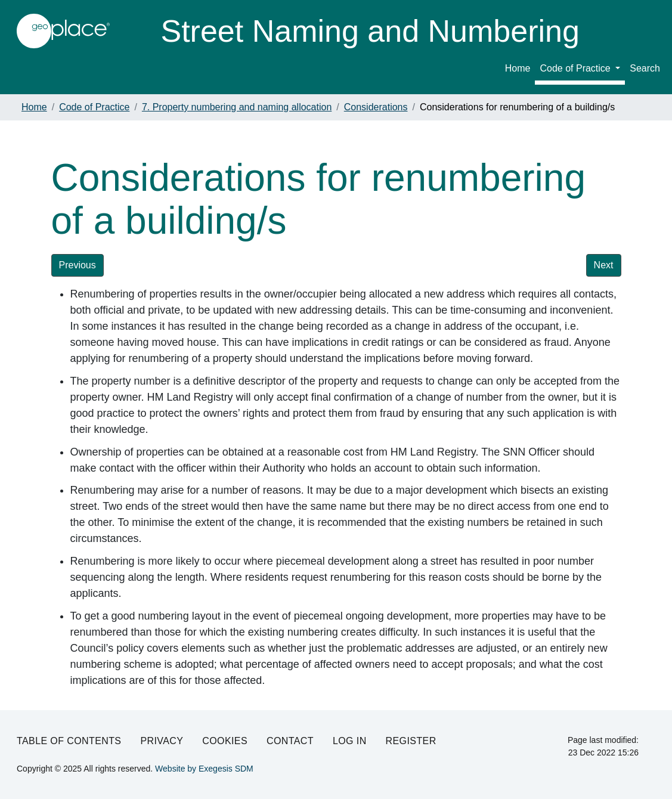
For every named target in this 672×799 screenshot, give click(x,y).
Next (604, 265)
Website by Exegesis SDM (204, 769)
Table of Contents (69, 741)
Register (411, 741)
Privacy (162, 741)
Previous (78, 265)
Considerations (376, 107)
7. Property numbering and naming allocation (237, 107)
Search (645, 68)
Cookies (225, 741)
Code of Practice (576, 68)
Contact (290, 741)
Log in (350, 741)
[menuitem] (580, 71)
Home (518, 68)
